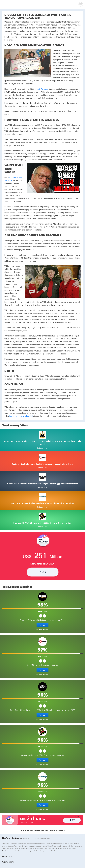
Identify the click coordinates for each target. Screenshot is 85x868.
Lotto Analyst (9, 4)
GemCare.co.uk (7, 851)
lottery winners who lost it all (21, 416)
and (42, 523)
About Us (7, 856)
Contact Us (8, 862)
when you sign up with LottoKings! (43, 503)
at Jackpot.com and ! (43, 484)
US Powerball (43, 89)
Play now (42, 625)
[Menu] (81, 4)
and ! (42, 464)
